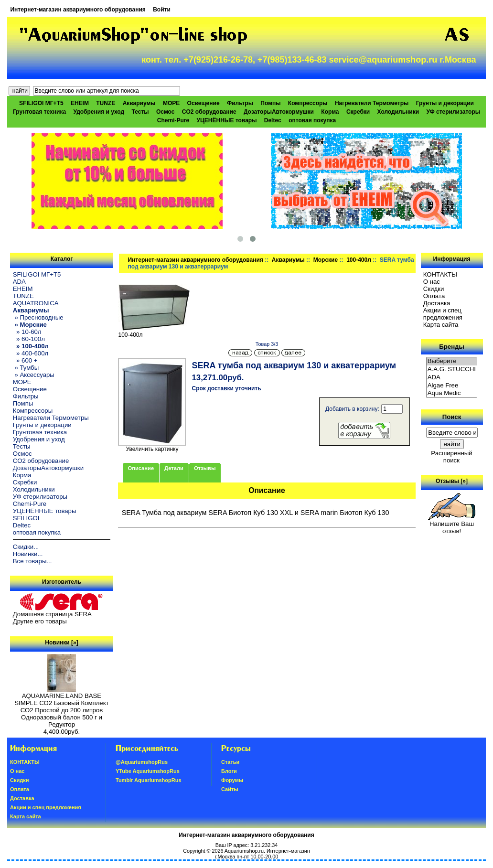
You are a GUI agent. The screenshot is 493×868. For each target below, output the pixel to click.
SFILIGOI (26, 518)
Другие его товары (40, 621)
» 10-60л (27, 332)
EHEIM (80, 103)
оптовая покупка (312, 120)
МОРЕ (171, 103)
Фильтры (240, 103)
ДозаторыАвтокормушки (279, 112)
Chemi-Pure (173, 120)
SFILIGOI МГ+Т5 (41, 103)
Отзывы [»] (452, 481)
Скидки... (26, 547)
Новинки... (28, 554)
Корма (330, 112)
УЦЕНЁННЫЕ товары (227, 120)
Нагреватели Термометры (372, 103)
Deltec (273, 120)
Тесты (140, 112)
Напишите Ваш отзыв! (452, 525)
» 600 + (25, 360)
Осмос (166, 112)
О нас (432, 282)
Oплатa (434, 296)
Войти (162, 10)
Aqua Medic (452, 393)
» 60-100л (29, 339)
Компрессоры (308, 103)
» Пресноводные (38, 317)
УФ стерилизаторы (453, 112)
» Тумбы (26, 368)
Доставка (437, 303)
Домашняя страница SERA (52, 614)
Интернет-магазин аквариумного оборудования (78, 10)
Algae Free (452, 386)
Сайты (230, 789)
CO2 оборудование (209, 112)
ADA (19, 282)
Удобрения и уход (99, 112)
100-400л (359, 260)
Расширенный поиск (451, 457)
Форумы (232, 780)
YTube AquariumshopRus (148, 771)
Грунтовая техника (39, 112)
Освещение (204, 103)
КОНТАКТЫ (440, 274)
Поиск (452, 417)
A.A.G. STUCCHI (452, 370)
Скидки (434, 289)
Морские (326, 260)
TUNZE (106, 103)
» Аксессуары (34, 375)
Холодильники (398, 112)
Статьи (230, 762)
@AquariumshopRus (142, 762)
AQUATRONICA (36, 303)
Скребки (358, 112)
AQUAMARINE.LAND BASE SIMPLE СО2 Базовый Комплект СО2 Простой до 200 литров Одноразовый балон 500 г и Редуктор (61, 707)
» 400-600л (31, 353)
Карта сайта (441, 325)
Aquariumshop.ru (244, 851)
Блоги (229, 771)
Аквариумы (288, 260)
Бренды (451, 347)
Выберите (452, 361)
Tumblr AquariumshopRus (149, 780)
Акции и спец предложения (443, 314)
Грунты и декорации (445, 103)
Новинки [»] (61, 643)
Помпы (270, 103)
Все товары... (32, 561)
